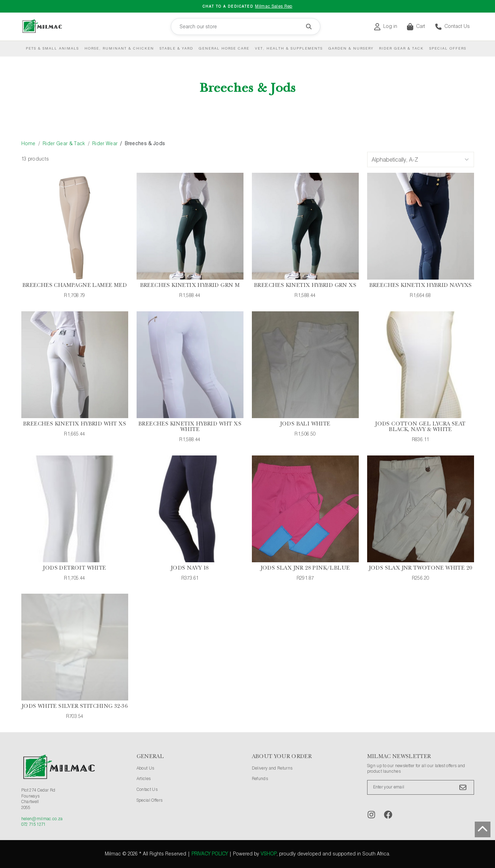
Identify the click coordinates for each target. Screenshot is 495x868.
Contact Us (453, 27)
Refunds (260, 779)
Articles (144, 779)
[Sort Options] (421, 159)
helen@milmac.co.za (42, 819)
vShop (269, 854)
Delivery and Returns (272, 769)
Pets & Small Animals (52, 49)
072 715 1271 (34, 825)
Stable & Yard (176, 49)
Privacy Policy (210, 854)
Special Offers (448, 49)
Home (28, 144)
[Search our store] (246, 27)
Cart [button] (416, 27)
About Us (145, 769)
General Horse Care (224, 49)
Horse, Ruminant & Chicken (119, 49)
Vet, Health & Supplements (289, 49)
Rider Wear (105, 144)
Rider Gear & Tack (401, 49)
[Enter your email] (421, 788)
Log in (386, 27)
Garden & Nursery (351, 49)
